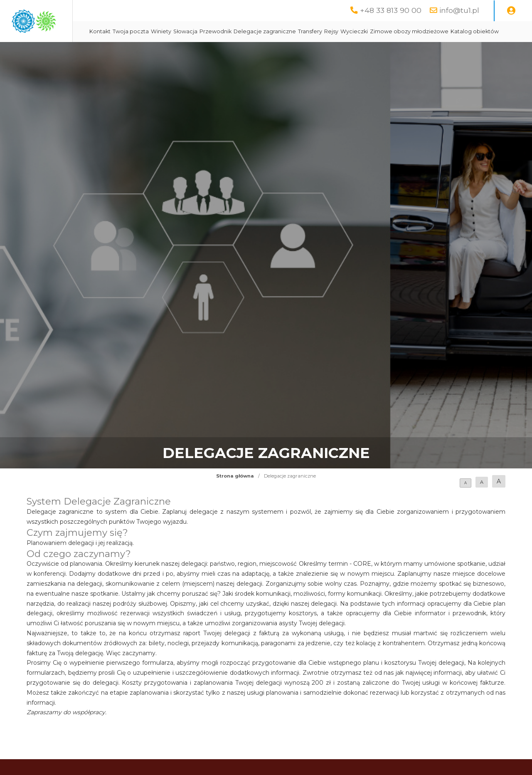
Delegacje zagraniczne (342, 31)
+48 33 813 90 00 (391, 10)
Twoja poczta (208, 31)
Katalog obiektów (271, 52)
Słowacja (263, 31)
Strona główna (235, 497)
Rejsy (409, 31)
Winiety (238, 31)
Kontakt (177, 31)
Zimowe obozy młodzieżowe (206, 52)
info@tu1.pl (459, 10)
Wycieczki (431, 31)
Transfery (387, 31)
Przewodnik (293, 31)
